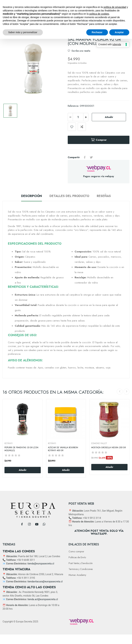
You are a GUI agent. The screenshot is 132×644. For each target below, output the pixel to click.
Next (126, 392)
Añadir (109, 117)
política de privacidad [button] (115, 7)
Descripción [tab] (32, 196)
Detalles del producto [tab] (69, 196)
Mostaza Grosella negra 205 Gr (109, 448)
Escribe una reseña (81, 51)
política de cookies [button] (99, 14)
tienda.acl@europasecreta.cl (43, 599)
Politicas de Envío (77, 557)
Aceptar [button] (119, 32)
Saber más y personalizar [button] (23, 32)
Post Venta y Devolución (81, 563)
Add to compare (82, 127)
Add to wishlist (72, 127)
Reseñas (104, 196)
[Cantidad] (78, 117)
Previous (120, 392)
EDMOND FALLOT (99, 443)
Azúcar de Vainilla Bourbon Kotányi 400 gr (63, 449)
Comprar (99, 140)
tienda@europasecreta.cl (41, 564)
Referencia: (73, 106)
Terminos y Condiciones (81, 569)
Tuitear (91, 157)
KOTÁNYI (9, 443)
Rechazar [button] (97, 32)
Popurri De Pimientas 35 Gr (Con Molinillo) (21, 449)
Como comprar (76, 551)
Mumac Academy (77, 575)
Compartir (85, 157)
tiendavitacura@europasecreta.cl (45, 581)
